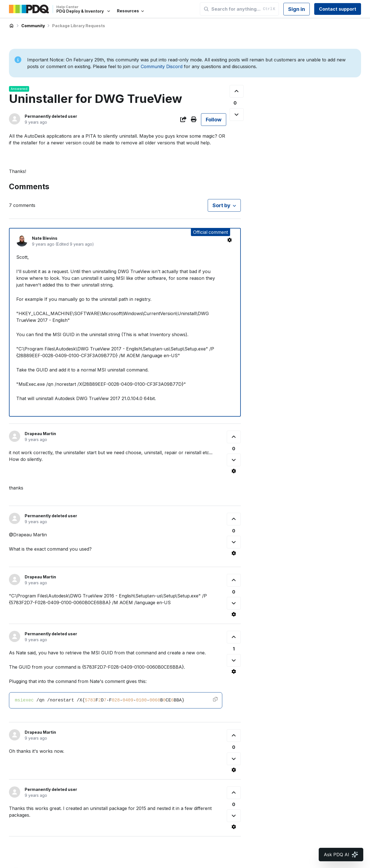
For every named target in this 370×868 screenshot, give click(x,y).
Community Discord (162, 66)
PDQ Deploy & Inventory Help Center (11, 26)
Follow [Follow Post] (214, 120)
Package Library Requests (79, 26)
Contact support (338, 9)
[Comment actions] (230, 240)
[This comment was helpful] (234, 437)
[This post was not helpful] (237, 115)
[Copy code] (215, 699)
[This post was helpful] (237, 91)
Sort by (221, 205)
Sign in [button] (297, 9)
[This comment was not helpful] (234, 460)
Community (33, 26)
